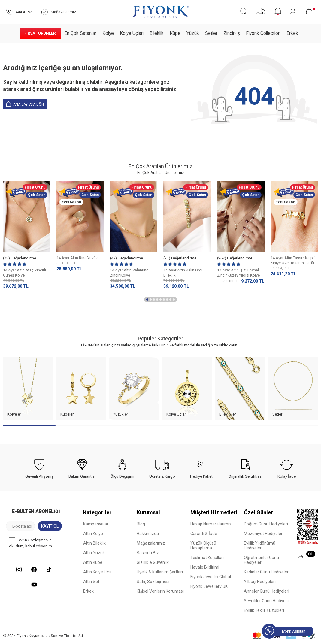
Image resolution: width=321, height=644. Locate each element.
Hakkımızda (148, 534)
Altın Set (91, 582)
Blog (141, 524)
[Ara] (243, 11)
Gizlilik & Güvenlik (153, 562)
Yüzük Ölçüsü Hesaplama (203, 546)
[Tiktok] (49, 570)
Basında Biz (148, 553)
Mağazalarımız (151, 543)
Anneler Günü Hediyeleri (266, 591)
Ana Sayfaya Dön (25, 104)
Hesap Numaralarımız (211, 524)
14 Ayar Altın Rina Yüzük (77, 258)
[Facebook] (34, 570)
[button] (147, 299)
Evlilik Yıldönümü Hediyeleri (260, 546)
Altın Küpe (93, 562)
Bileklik (157, 33)
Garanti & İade (204, 534)
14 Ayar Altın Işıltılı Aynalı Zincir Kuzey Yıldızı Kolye (238, 273)
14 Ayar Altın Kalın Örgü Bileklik (183, 273)
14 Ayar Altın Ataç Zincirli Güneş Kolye (24, 273)
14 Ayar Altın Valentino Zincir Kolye (129, 273)
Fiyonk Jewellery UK (209, 586)
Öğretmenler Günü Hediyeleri (261, 560)
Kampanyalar (96, 524)
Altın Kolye (93, 534)
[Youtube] (34, 585)
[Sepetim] (310, 11)
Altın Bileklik (94, 543)
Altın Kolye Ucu (97, 572)
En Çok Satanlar (80, 33)
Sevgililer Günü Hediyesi (266, 601)
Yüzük (193, 33)
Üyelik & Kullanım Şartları (160, 572)
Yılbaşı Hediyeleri (260, 582)
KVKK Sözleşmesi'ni (35, 540)
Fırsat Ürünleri (41, 33)
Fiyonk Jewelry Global (211, 577)
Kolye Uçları (132, 33)
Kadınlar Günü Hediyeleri (267, 572)
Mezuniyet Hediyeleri (264, 534)
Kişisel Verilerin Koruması (160, 591)
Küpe (175, 33)
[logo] (161, 12)
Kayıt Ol (50, 526)
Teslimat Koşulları (207, 558)
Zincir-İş (232, 33)
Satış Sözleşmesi (153, 582)
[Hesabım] (294, 11)
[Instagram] (19, 570)
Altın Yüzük (94, 553)
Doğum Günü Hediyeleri (266, 524)
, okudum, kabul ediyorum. (31, 543)
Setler (211, 33)
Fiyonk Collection (263, 33)
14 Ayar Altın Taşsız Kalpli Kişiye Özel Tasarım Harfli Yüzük (293, 261)
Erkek (292, 33)
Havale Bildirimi (205, 567)
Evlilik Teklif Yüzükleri (264, 610)
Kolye (108, 33)
